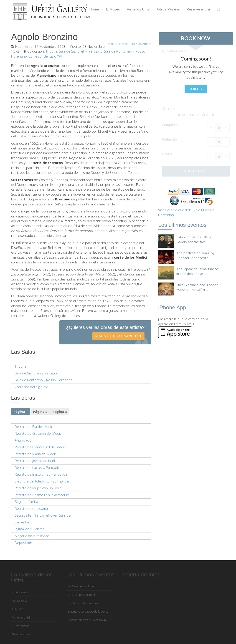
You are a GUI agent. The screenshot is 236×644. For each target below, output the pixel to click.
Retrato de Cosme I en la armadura (42, 495)
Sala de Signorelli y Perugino (81, 51)
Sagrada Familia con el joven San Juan (44, 515)
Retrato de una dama (31, 508)
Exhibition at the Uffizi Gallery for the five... (194, 239)
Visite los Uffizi (139, 9)
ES (219, 9)
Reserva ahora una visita (118, 336)
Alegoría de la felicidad (32, 536)
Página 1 (21, 412)
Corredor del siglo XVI (45, 56)
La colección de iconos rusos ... (85, 603)
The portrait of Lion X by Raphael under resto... (195, 255)
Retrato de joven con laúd (35, 461)
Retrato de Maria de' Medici (36, 454)
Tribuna (52, 51)
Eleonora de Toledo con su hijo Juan (43, 481)
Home (94, 9)
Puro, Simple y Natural (81, 595)
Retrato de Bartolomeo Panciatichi (41, 474)
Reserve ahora (198, 9)
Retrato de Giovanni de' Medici (38, 433)
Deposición (23, 543)
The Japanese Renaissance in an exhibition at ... (197, 271)
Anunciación (24, 440)
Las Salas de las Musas (81, 586)
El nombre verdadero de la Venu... (88, 612)
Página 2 (40, 412)
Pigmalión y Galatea (30, 529)
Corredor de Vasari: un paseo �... (88, 620)
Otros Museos (168, 9)
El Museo (113, 9)
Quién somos (20, 592)
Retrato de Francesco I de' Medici (41, 447)
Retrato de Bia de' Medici (34, 427)
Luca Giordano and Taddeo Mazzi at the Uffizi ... (197, 287)
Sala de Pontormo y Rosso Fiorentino (44, 380)
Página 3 (60, 412)
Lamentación (25, 522)
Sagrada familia (26, 502)
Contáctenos (20, 601)
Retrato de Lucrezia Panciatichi (38, 467)
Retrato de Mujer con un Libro (38, 488)
